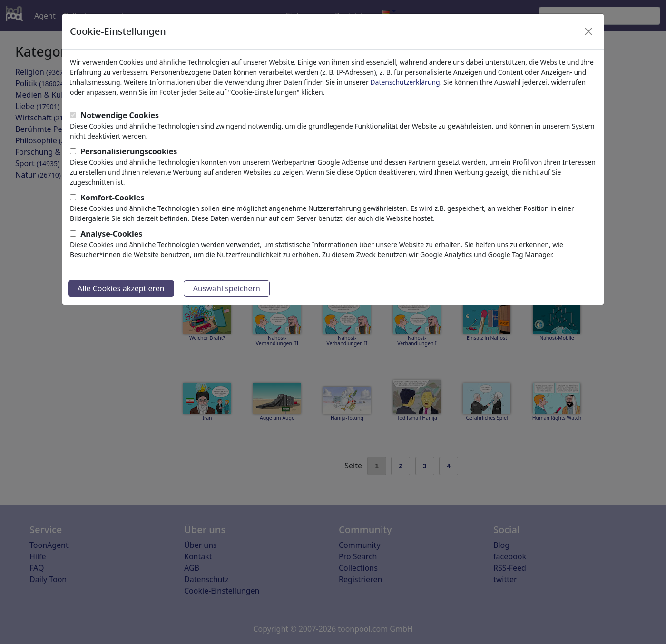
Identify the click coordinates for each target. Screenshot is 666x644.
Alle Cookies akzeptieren (121, 288)
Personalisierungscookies (129, 151)
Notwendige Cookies (120, 115)
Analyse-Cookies (111, 234)
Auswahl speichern (227, 288)
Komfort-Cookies (112, 198)
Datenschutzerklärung (405, 82)
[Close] (588, 31)
